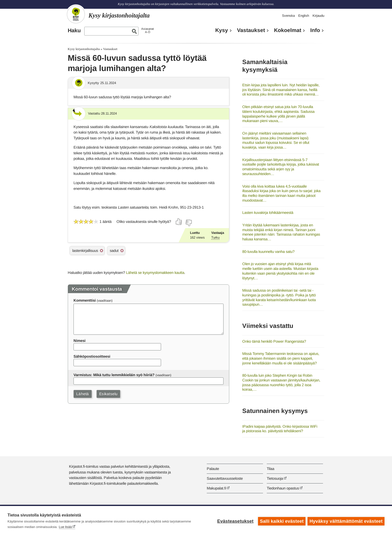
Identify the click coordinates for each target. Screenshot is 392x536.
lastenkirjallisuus (85, 250)
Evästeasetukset (235, 521)
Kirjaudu (318, 16)
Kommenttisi (85, 300)
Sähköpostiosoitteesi (92, 356)
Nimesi (79, 341)
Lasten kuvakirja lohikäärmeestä (268, 212)
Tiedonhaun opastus (283, 488)
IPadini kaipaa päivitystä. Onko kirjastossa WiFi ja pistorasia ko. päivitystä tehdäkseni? (280, 429)
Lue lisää (65, 527)
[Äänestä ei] (188, 223)
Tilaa (270, 469)
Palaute (213, 469)
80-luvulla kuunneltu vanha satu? (268, 251)
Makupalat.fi (216, 488)
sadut (114, 250)
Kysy (222, 30)
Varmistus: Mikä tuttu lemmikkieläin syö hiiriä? (114, 375)
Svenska (288, 16)
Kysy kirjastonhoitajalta (84, 49)
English (304, 16)
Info (315, 30)
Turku (215, 237)
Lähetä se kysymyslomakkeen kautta (155, 273)
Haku (74, 31)
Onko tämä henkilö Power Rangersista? (274, 341)
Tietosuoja (275, 478)
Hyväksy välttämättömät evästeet (346, 521)
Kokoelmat (288, 30)
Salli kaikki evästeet (281, 521)
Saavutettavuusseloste (225, 478)
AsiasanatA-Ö (147, 30)
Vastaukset (251, 30)
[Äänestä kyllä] (179, 222)
